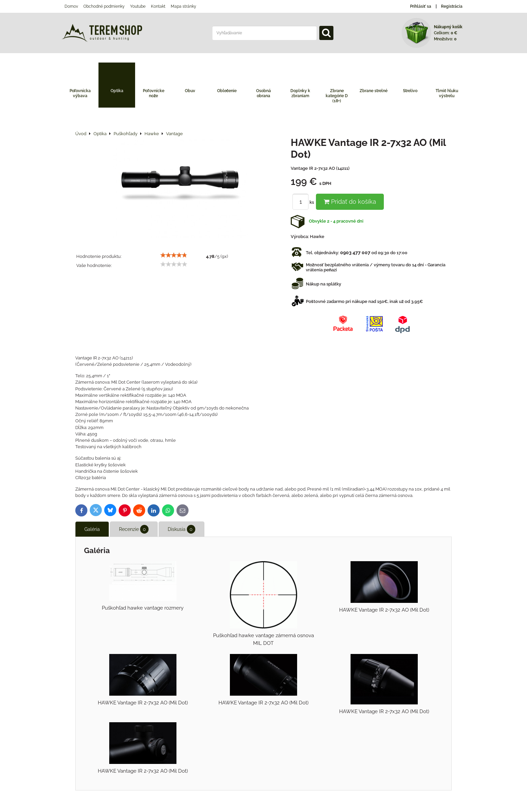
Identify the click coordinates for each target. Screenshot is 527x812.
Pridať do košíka (350, 202)
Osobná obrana (263, 93)
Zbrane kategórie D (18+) (337, 96)
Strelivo (410, 91)
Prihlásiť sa (421, 6)
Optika (117, 91)
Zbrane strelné (374, 91)
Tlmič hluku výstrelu (447, 93)
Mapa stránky (184, 6)
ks (304, 202)
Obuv (190, 91)
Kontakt (158, 6)
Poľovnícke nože (154, 93)
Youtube (138, 6)
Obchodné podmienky (104, 6)
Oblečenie (227, 91)
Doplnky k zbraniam (300, 93)
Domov (71, 6)
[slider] (174, 255)
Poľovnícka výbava (80, 93)
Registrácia (452, 6)
